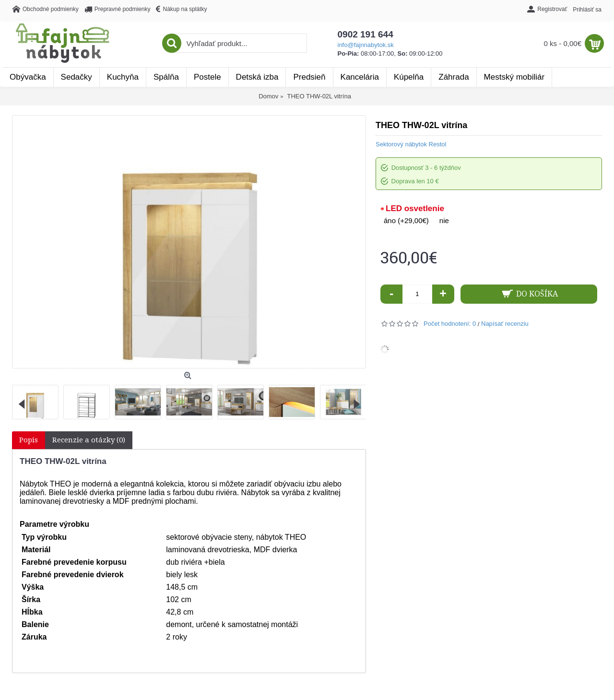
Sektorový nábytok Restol (411, 144)
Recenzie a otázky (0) (89, 440)
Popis (29, 440)
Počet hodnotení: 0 (450, 324)
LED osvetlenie (415, 208)
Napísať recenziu (505, 324)
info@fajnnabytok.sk (366, 45)
